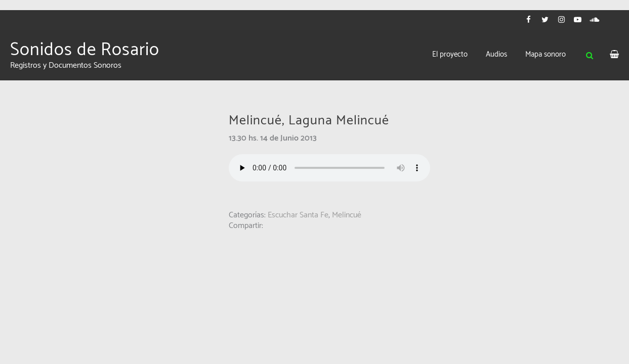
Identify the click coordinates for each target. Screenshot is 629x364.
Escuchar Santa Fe (298, 215)
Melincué (347, 215)
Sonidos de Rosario (85, 50)
